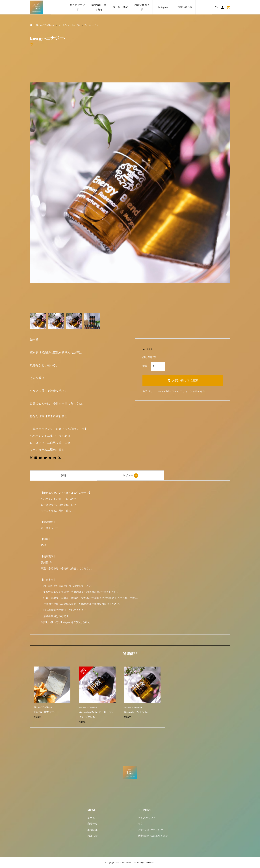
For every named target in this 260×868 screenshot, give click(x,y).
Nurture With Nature (168, 391)
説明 (63, 475)
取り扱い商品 (120, 7)
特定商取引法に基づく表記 (153, 836)
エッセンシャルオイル (192, 391)
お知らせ (92, 836)
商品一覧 (92, 824)
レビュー (131, 476)
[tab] (63, 476)
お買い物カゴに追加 (185, 380)
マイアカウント (147, 818)
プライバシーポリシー (150, 830)
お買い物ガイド (142, 7)
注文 (140, 824)
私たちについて (77, 7)
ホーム (91, 818)
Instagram (163, 7)
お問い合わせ (185, 7)
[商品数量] (158, 366)
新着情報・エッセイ (99, 7)
